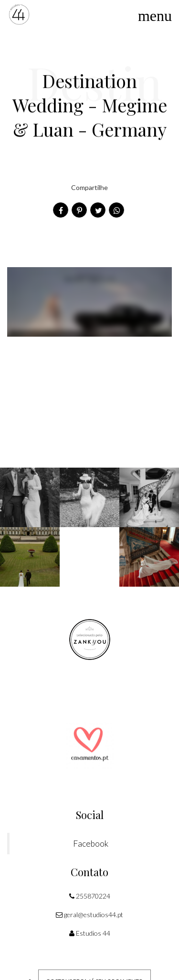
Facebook (91, 844)
